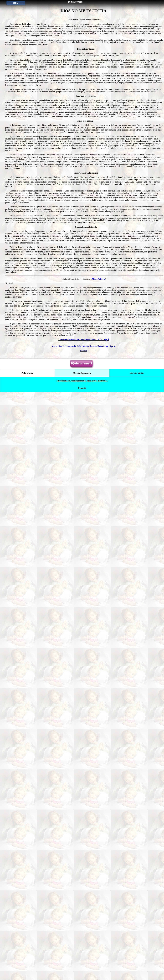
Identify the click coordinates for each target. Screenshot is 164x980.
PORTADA (14, 16)
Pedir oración (14, 762)
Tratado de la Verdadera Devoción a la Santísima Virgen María (14, 570)
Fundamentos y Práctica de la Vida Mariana (14, 555)
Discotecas (14, 877)
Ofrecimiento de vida (14, 263)
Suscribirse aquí (14, 931)
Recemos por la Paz (14, 885)
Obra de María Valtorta (14, 608)
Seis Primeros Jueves (14, 301)
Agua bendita (14, 316)
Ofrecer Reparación (14, 770)
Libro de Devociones (14, 324)
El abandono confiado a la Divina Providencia (14, 793)
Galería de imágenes (14, 816)
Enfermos (14, 701)
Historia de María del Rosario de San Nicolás (14, 655)
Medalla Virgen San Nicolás (14, 270)
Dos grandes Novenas (14, 278)
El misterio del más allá (14, 585)
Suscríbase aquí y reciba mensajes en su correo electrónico (82, 967)
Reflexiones (14, 808)
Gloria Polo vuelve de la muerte (14, 831)
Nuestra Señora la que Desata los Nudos (14, 678)
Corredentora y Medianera (14, 624)
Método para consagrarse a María (14, 670)
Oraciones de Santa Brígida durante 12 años (14, 309)
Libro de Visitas (136, 960)
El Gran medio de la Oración (14, 593)
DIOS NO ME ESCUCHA (96, 4)
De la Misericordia (14, 486)
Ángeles (14, 893)
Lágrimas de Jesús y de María (14, 286)
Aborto (14, 862)
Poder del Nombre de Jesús (14, 739)
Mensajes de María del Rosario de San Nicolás (14, 601)
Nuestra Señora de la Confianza (14, 293)
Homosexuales (14, 870)
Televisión (14, 854)
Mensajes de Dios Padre (14, 824)
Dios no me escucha (14, 424)
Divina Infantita (14, 224)
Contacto (14, 939)
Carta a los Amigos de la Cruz (14, 578)
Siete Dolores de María (14, 86)
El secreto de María (14, 562)
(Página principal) (14, 18)
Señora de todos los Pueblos (14, 662)
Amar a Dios (14, 724)
